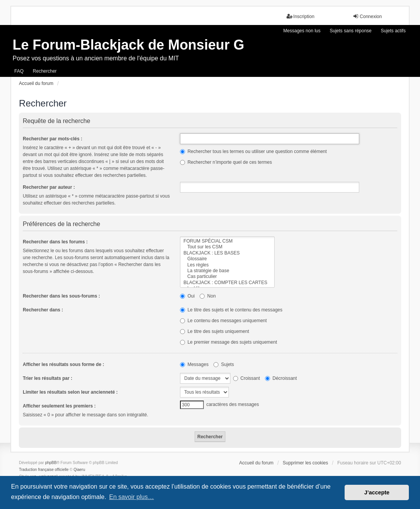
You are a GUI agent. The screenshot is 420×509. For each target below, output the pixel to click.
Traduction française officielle (44, 470)
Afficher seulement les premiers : (59, 406)
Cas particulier (227, 277)
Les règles (227, 265)
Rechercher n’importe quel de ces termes (226, 162)
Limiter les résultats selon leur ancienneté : (70, 392)
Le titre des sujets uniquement (214, 331)
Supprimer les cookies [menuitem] (305, 463)
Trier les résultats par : (47, 378)
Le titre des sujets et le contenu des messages (231, 310)
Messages (194, 364)
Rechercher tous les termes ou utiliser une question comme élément (253, 151)
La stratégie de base (227, 271)
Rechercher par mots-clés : (52, 139)
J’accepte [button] (377, 492)
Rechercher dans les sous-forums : (61, 296)
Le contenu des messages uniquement (223, 321)
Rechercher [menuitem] (45, 71)
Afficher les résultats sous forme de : (63, 364)
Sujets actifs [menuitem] (393, 31)
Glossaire (227, 259)
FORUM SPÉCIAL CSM (227, 241)
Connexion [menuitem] (367, 16)
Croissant (247, 378)
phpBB (51, 463)
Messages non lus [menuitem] (302, 31)
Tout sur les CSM (227, 247)
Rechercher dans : (43, 310)
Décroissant (281, 378)
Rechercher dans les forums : (55, 242)
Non (207, 296)
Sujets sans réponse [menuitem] (351, 31)
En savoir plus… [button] (132, 497)
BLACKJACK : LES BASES (227, 253)
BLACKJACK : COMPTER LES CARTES (227, 283)
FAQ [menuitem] (19, 71)
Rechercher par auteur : (49, 187)
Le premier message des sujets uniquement (228, 342)
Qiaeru (79, 470)
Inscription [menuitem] (301, 16)
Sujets (224, 364)
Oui (187, 296)
